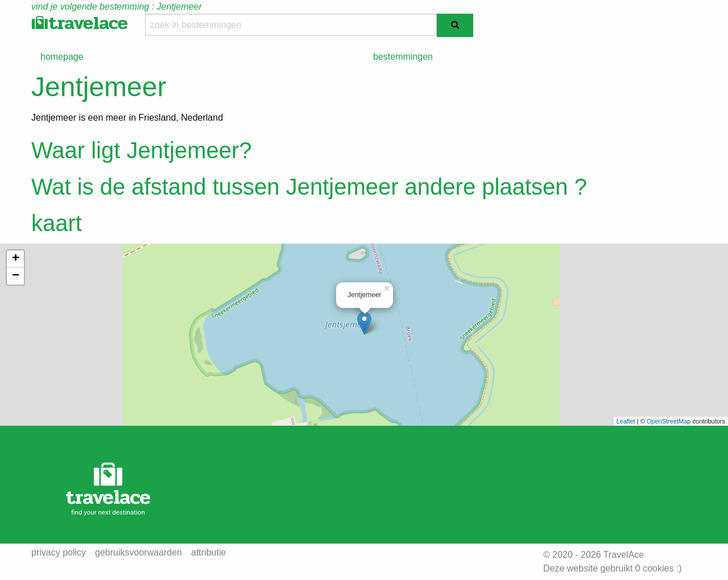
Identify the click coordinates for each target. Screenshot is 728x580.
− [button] (16, 276)
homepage (62, 57)
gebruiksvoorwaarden (138, 553)
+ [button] (16, 259)
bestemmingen (403, 57)
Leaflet (626, 421)
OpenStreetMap (669, 421)
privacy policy (59, 553)
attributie (208, 553)
